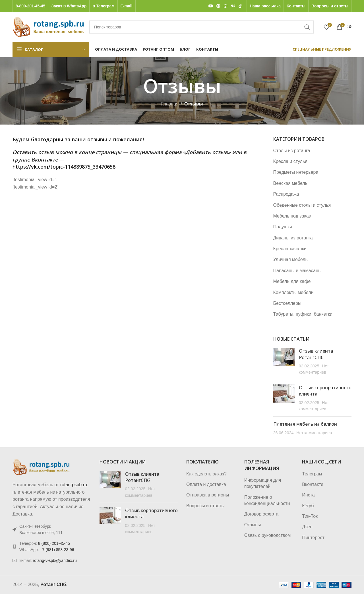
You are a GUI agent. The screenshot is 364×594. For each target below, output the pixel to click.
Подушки (283, 227)
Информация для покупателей (263, 483)
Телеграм (312, 474)
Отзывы (253, 525)
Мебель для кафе (292, 281)
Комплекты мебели (293, 292)
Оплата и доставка (206, 484)
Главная (170, 104)
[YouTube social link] (211, 6)
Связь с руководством (268, 535)
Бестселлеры (287, 303)
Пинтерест (313, 538)
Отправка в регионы (208, 495)
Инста (308, 495)
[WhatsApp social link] (226, 6)
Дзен (307, 527)
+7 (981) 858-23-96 (57, 550)
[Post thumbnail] (284, 362)
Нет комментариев (314, 433)
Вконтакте (313, 484)
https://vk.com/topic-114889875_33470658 (64, 167)
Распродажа (286, 194)
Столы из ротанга (292, 151)
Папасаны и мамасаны (297, 271)
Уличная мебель (290, 259)
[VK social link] (233, 6)
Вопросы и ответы (205, 506)
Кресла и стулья (290, 161)
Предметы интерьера (296, 172)
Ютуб (308, 506)
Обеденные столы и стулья (302, 205)
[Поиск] (201, 27)
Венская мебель (290, 183)
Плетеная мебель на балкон (305, 424)
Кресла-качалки (290, 249)
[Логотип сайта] (48, 27)
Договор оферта (261, 514)
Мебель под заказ (292, 216)
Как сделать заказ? (206, 474)
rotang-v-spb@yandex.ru (55, 560)
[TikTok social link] (240, 6)
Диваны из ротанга (293, 238)
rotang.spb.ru (74, 485)
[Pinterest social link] (218, 6)
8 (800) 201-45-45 (54, 543)
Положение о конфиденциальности (267, 500)
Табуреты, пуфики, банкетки (303, 314)
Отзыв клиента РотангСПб (316, 354)
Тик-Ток (310, 516)
